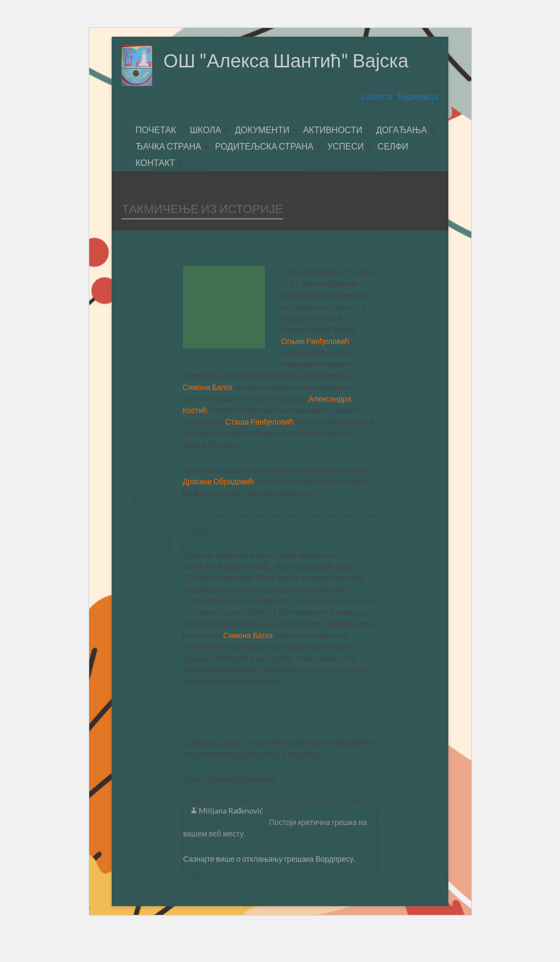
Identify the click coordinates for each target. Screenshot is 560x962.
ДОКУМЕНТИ (262, 159)
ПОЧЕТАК (155, 159)
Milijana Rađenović (231, 840)
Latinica (377, 126)
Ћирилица (417, 126)
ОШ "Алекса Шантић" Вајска (249, 101)
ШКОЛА (206, 159)
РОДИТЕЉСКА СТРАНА (264, 175)
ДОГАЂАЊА (402, 159)
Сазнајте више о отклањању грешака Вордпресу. (270, 888)
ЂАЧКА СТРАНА (168, 175)
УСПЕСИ (346, 175)
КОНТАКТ (155, 191)
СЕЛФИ (393, 175)
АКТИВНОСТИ (333, 159)
